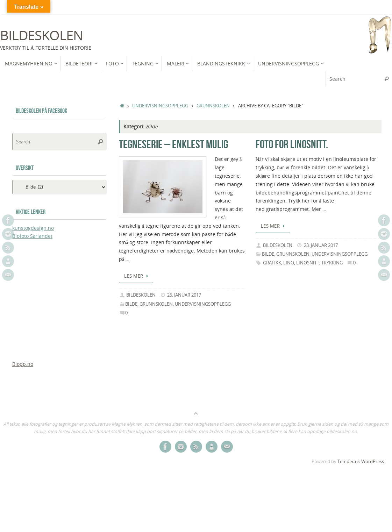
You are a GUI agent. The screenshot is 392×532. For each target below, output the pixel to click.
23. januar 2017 (321, 245)
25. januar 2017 (184, 295)
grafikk (272, 263)
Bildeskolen (41, 35)
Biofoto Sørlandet (32, 236)
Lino (289, 263)
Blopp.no (23, 364)
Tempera (347, 462)
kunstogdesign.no (33, 228)
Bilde (131, 304)
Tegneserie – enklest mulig (173, 144)
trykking (332, 263)
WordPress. (373, 462)
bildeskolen (141, 295)
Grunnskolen (213, 106)
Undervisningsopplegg (160, 106)
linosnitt (308, 263)
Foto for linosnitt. (292, 144)
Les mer (137, 276)
